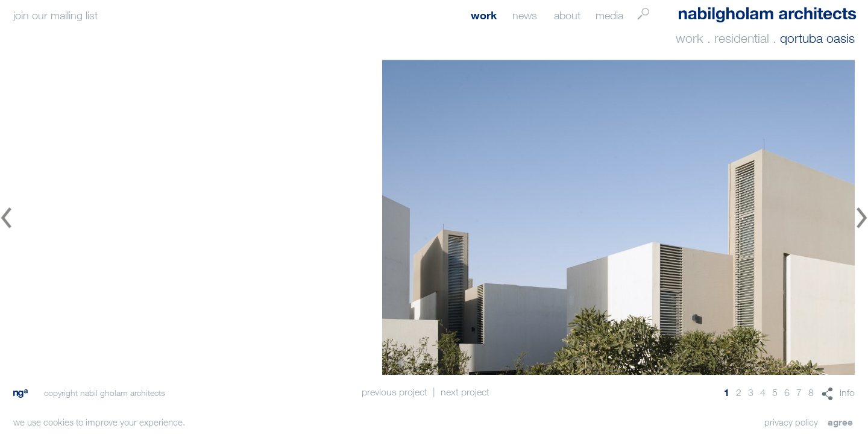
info (847, 392)
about (567, 15)
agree (840, 422)
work (484, 15)
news (525, 15)
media (609, 15)
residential (742, 38)
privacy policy (791, 422)
